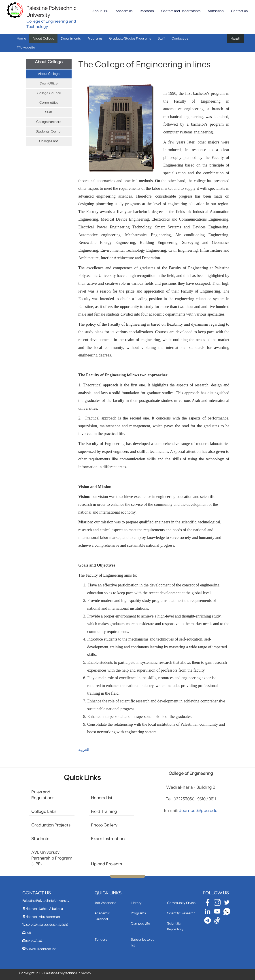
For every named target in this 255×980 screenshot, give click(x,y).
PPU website (26, 47)
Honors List (102, 798)
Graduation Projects (51, 825)
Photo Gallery (104, 825)
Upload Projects (106, 864)
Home (21, 39)
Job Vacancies (105, 903)
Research (147, 11)
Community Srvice (181, 903)
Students (40, 839)
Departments (71, 39)
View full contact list (41, 949)
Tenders (101, 940)
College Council (49, 93)
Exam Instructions (109, 839)
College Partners (49, 122)
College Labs (49, 141)
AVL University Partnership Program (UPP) (52, 858)
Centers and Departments (181, 11)
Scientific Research (181, 913)
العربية (235, 39)
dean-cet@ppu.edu (198, 811)
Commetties (49, 103)
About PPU (100, 11)
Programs (95, 39)
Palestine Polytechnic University (51, 12)
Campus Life (140, 924)
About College (43, 39)
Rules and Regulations (43, 795)
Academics (124, 11)
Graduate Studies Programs (130, 39)
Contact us (239, 11)
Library (136, 903)
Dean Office (49, 83)
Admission (216, 11)
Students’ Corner (49, 132)
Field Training (104, 812)
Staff (161, 39)
